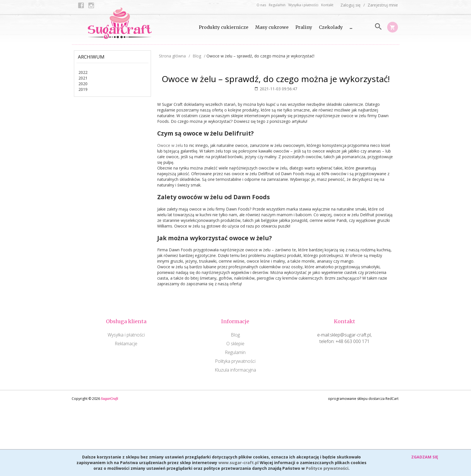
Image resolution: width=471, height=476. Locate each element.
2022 (83, 72)
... (351, 27)
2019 (83, 89)
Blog (235, 335)
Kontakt (327, 5)
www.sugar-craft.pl (238, 463)
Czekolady (331, 27)
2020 (83, 84)
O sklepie (235, 344)
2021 (83, 78)
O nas (261, 5)
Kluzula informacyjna (235, 370)
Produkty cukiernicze (224, 27)
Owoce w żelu (170, 145)
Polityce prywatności (327, 468)
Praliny (304, 27)
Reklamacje (126, 344)
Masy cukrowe (272, 27)
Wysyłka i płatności (303, 5)
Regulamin (277, 5)
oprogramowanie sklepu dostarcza (356, 399)
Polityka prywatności (235, 361)
